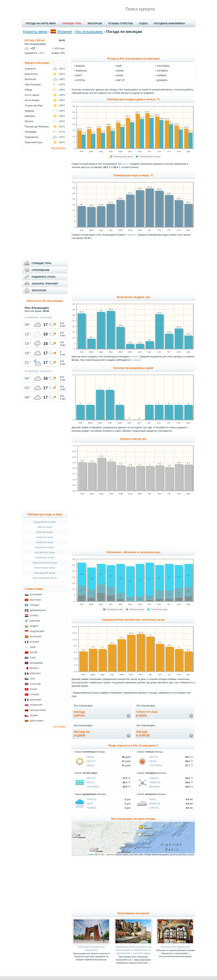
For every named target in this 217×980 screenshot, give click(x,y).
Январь (154, 778)
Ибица (28, 90)
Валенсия (30, 79)
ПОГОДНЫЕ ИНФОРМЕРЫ (169, 23)
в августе (131, 235)
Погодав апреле (143, 734)
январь (80, 66)
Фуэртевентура (34, 142)
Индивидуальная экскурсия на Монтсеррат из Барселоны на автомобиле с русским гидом (133, 950)
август (121, 80)
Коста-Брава (32, 100)
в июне (134, 357)
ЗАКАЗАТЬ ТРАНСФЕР (45, 284)
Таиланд (35, 684)
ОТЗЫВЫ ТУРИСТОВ (120, 23)
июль (120, 75)
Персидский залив (45, 573)
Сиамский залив (45, 557)
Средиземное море (45, 522)
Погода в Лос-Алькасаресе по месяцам (133, 59)
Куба (33, 658)
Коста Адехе (32, 95)
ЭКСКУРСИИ (95, 23)
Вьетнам (35, 600)
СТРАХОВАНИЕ (41, 270)
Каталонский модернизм (175, 947)
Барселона (31, 74)
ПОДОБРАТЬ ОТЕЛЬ (44, 277)
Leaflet (90, 854)
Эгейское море (45, 542)
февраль (81, 71)
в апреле (136, 360)
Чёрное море (45, 527)
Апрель (92, 799)
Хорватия (36, 705)
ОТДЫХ (143, 23)
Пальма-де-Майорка (37, 127)
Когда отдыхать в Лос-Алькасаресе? (133, 746)
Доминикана (38, 610)
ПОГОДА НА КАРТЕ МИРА (41, 23)
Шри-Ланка (37, 721)
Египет (34, 616)
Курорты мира (35, 32)
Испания (65, 32)
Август (91, 761)
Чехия (34, 715)
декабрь (162, 80)
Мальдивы (36, 663)
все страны (59, 726)
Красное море (45, 532)
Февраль (155, 782)
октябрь (162, 71)
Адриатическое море (45, 563)
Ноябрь (92, 808)
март (79, 75)
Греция (34, 605)
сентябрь (163, 66)
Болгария (36, 595)
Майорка (30, 116)
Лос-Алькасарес (89, 32)
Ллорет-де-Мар (34, 105)
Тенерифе (31, 132)
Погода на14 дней (82, 734)
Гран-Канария (33, 84)
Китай (34, 652)
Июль (90, 757)
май (119, 66)
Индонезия (37, 631)
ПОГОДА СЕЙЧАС (35, 40)
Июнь (91, 765)
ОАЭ (32, 679)
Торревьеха (32, 137)
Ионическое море (45, 568)
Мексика (35, 673)
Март (90, 804)
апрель (80, 80)
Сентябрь (156, 765)
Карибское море (45, 547)
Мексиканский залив (45, 578)
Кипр (33, 647)
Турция (34, 694)
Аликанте (30, 69)
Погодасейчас (79, 714)
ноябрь (162, 75)
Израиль (35, 621)
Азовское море (45, 537)
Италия (34, 642)
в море (147, 714)
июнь (120, 71)
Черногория (38, 710)
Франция (35, 700)
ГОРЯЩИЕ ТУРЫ (72, 23)
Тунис (34, 689)
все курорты (58, 148)
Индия (34, 626)
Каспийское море (45, 552)
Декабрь (155, 787)
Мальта (34, 668)
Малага (29, 121)
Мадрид (29, 111)
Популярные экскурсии (133, 913)
